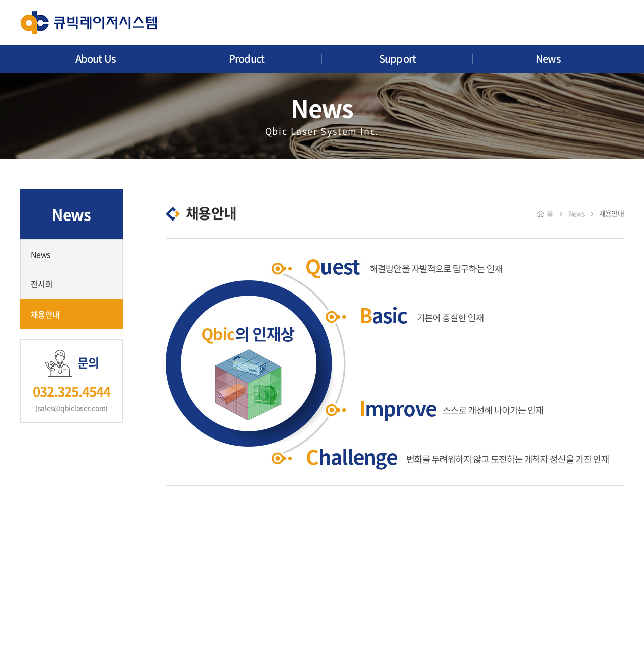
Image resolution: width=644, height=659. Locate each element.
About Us (96, 59)
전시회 (42, 284)
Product (247, 59)
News (548, 59)
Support (397, 59)
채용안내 (45, 314)
